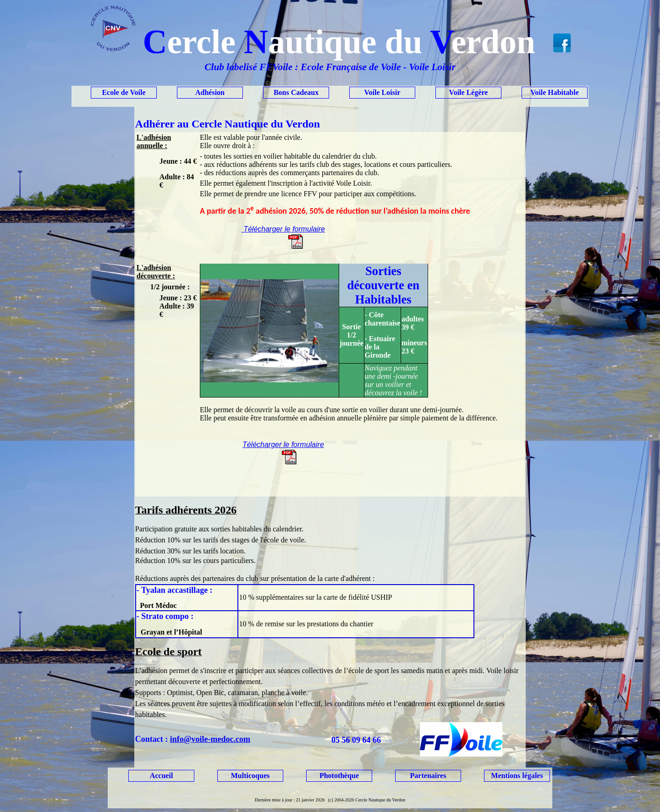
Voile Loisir (382, 92)
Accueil (162, 776)
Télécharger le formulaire (283, 229)
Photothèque (339, 776)
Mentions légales (517, 776)
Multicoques (250, 776)
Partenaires (428, 776)
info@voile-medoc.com (210, 739)
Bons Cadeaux (296, 92)
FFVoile (276, 67)
